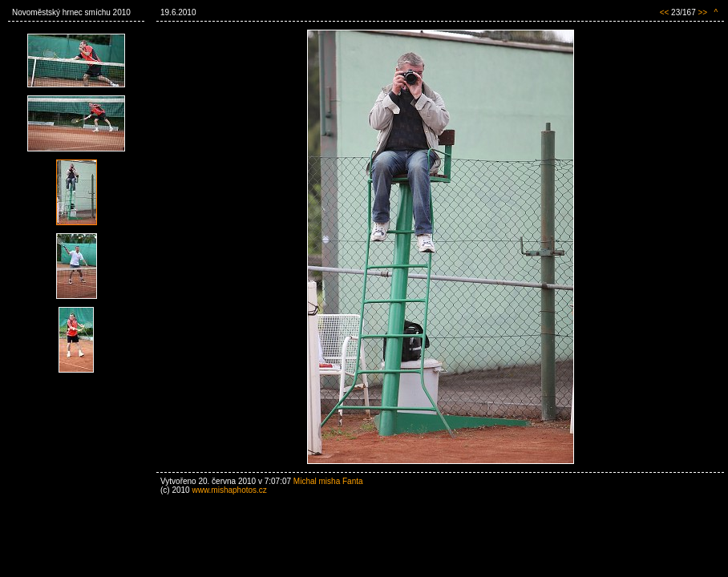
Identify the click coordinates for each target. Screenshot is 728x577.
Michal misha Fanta (328, 481)
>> (702, 12)
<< (665, 12)
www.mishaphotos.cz (229, 490)
